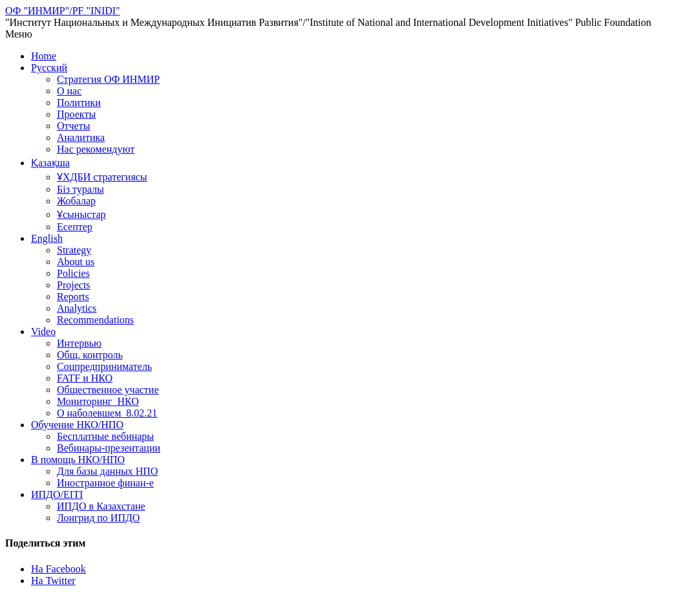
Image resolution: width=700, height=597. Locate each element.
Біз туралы (80, 189)
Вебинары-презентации (109, 448)
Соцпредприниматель (104, 366)
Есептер (75, 227)
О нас (69, 91)
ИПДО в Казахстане (101, 506)
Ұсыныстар (81, 214)
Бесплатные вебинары (105, 436)
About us (76, 262)
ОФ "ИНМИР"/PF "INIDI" (63, 11)
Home (44, 56)
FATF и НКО (85, 378)
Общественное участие (108, 390)
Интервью (79, 343)
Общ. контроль (90, 355)
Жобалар (76, 201)
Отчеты (73, 126)
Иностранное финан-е (105, 483)
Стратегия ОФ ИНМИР (108, 79)
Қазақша (50, 163)
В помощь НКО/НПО (78, 460)
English (47, 238)
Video (43, 331)
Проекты (76, 114)
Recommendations (95, 320)
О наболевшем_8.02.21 (107, 413)
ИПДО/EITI (57, 494)
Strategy (74, 250)
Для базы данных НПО (107, 471)
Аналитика (81, 137)
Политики (79, 103)
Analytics (77, 308)
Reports (73, 297)
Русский (49, 68)
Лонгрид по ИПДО (98, 518)
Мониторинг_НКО (98, 401)
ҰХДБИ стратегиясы (102, 177)
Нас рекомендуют (96, 149)
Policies (73, 273)
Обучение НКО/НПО (77, 425)
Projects (74, 285)
